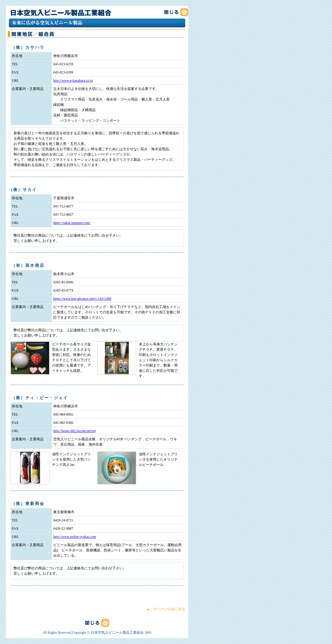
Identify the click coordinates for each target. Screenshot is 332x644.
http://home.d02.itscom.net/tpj (75, 431)
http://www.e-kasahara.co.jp (73, 81)
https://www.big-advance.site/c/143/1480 (82, 299)
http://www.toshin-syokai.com (75, 537)
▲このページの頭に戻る (166, 609)
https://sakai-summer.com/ (72, 223)
